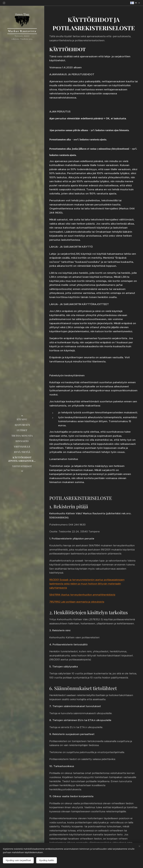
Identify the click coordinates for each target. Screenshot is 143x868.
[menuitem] (22, 419)
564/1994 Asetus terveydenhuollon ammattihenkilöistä (82, 595)
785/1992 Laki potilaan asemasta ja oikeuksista (77, 602)
